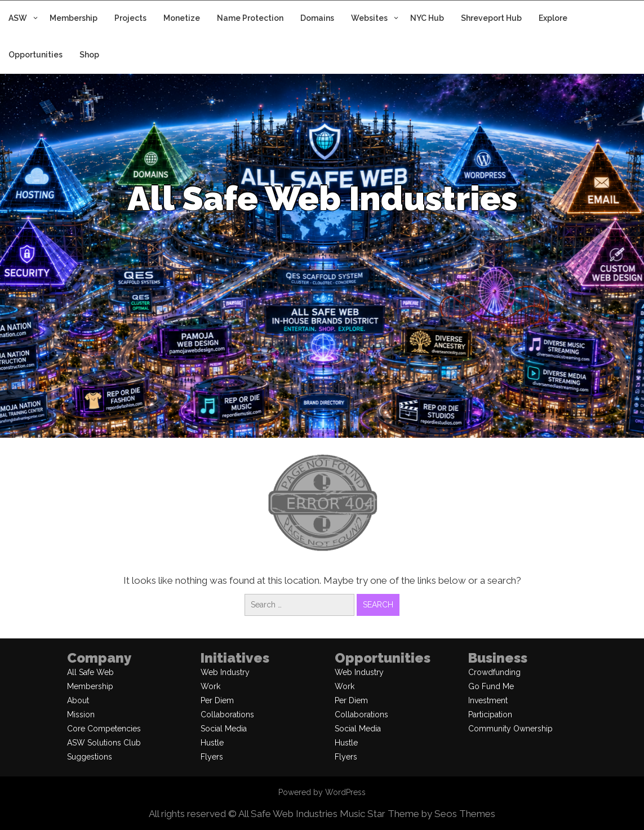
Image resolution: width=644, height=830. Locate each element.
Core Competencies (104, 729)
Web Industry (225, 672)
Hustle (212, 743)
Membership (74, 18)
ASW (18, 18)
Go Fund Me (491, 686)
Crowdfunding (494, 672)
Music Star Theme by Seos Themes (418, 814)
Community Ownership (510, 729)
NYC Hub (427, 18)
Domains (317, 18)
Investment (488, 700)
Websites (369, 18)
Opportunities (35, 55)
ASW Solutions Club (104, 743)
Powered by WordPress (322, 792)
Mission (81, 714)
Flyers (212, 757)
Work (210, 686)
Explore (553, 18)
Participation (490, 714)
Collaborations (227, 714)
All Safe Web (90, 672)
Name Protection (250, 18)
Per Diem (217, 700)
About (78, 700)
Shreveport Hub (491, 18)
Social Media (224, 729)
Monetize (182, 18)
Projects (130, 18)
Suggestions (90, 757)
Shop (89, 55)
